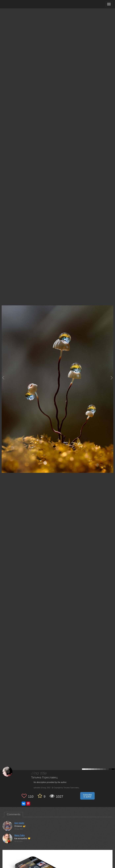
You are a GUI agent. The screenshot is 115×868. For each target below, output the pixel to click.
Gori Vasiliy (19, 823)
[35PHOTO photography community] (15, 4)
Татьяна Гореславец (44, 778)
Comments (14, 814)
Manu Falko (20, 835)
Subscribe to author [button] (87, 796)
